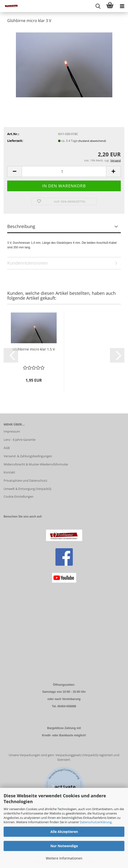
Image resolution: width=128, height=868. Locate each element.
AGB (7, 448)
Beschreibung (21, 226)
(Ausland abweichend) (92, 141)
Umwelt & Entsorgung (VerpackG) (27, 489)
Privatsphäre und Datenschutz (25, 480)
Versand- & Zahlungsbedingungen (28, 456)
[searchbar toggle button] (98, 6)
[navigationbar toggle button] (122, 6)
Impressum (12, 431)
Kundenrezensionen (27, 263)
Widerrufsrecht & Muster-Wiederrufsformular (36, 464)
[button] (14, 171)
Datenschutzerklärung (96, 822)
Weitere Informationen (64, 858)
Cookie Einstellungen (19, 496)
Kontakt (9, 472)
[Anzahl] (64, 171)
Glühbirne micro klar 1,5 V (34, 349)
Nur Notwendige (64, 846)
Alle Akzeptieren (64, 832)
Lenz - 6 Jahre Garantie (20, 440)
